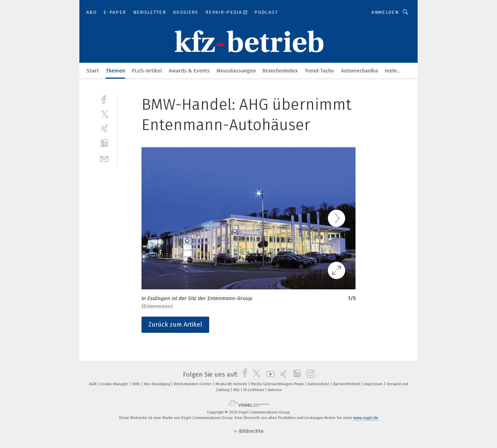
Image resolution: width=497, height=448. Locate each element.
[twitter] (104, 114)
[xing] (104, 128)
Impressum (374, 384)
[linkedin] (104, 143)
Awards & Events (189, 71)
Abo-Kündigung (158, 384)
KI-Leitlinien (254, 390)
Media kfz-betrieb (232, 384)
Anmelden (385, 12)
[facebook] (104, 99)
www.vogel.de (366, 418)
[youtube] (269, 375)
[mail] (104, 158)
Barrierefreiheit (347, 384)
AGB (93, 384)
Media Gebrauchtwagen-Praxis (278, 384)
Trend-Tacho (319, 71)
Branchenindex (280, 71)
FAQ (237, 390)
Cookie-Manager (115, 384)
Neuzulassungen (236, 71)
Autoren (275, 390)
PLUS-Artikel (147, 71)
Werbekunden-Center (193, 384)
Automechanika (359, 71)
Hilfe (137, 384)
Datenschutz (319, 384)
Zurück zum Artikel (175, 325)
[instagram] (309, 375)
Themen (115, 71)
